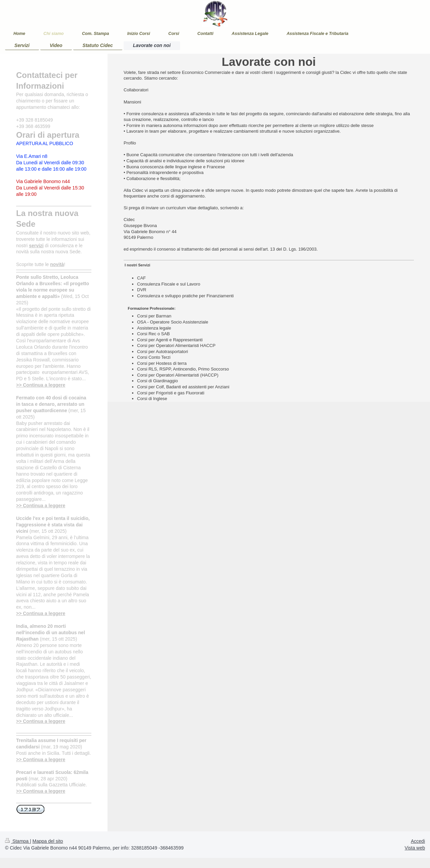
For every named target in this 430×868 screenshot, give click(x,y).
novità (57, 264)
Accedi (418, 841)
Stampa (17, 841)
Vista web (415, 848)
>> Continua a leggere (41, 385)
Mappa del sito (48, 841)
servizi (36, 246)
